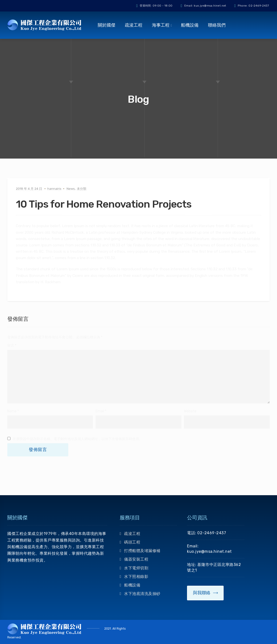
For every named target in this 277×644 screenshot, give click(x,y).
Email (100, 411)
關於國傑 (107, 25)
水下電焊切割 (136, 568)
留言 (12, 346)
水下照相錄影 (136, 577)
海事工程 (161, 25)
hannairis (54, 189)
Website (190, 411)
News (71, 189)
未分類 (82, 189)
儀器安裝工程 (136, 559)
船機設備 (190, 25)
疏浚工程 (134, 25)
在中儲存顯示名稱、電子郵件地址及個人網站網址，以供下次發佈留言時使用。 (78, 439)
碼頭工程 (132, 542)
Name (12, 411)
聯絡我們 (217, 25)
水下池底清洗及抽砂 (142, 594)
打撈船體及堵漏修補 (142, 551)
